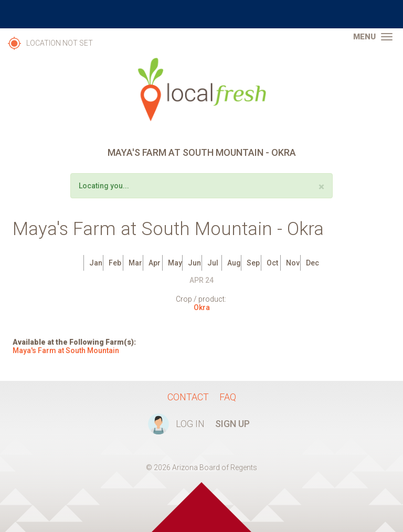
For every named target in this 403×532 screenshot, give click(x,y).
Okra (202, 307)
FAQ (228, 397)
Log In (190, 424)
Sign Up (232, 424)
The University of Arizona (201, 14)
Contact (188, 397)
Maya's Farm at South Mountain (66, 350)
